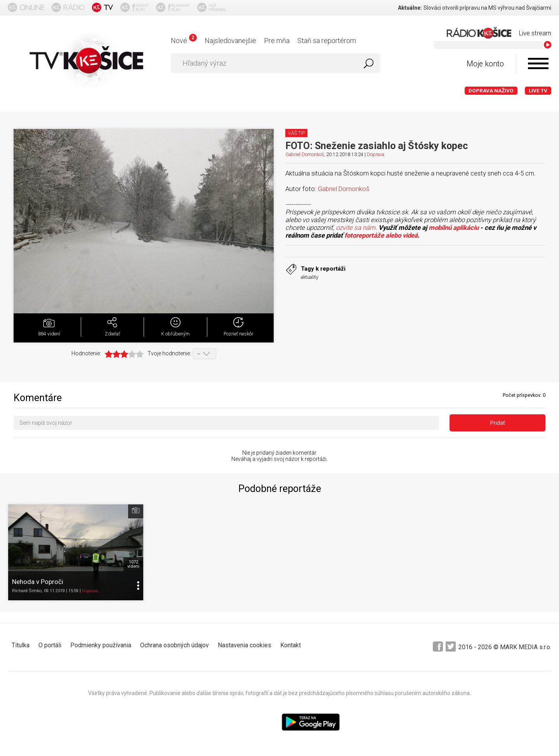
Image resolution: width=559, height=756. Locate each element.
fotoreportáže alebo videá (381, 235)
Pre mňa (277, 41)
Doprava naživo (491, 91)
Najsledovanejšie (230, 41)
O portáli (50, 645)
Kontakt (291, 645)
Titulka (21, 645)
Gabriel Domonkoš (305, 154)
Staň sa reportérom (327, 41)
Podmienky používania (101, 645)
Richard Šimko (27, 591)
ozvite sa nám (356, 228)
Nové (184, 41)
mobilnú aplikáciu (454, 228)
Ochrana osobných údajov (174, 645)
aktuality (310, 277)
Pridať (498, 423)
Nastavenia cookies (245, 645)
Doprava (376, 154)
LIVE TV (538, 91)
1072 (133, 564)
